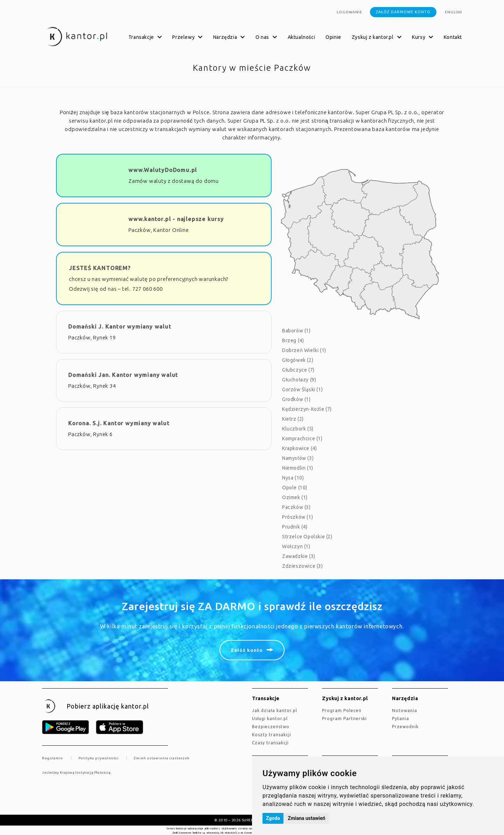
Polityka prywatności (99, 758)
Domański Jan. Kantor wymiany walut (123, 375)
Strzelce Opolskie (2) (307, 537)
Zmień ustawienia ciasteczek (162, 758)
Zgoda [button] (273, 818)
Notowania (405, 710)
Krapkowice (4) (299, 448)
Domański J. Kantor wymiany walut (120, 326)
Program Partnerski (344, 719)
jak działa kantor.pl (275, 710)
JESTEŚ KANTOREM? (100, 268)
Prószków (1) (297, 517)
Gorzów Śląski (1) (302, 389)
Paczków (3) (296, 507)
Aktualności (302, 37)
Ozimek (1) (295, 497)
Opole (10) (295, 488)
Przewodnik (405, 727)
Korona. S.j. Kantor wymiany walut (119, 423)
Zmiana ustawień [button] (306, 818)
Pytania (401, 719)
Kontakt (453, 37)
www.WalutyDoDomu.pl (163, 170)
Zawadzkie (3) (299, 556)
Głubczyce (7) (298, 370)
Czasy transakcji (270, 743)
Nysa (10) (293, 478)
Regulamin (52, 758)
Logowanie (349, 12)
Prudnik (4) (295, 527)
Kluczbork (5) (298, 429)
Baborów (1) (296, 331)
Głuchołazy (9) (299, 380)
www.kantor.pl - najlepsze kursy (176, 219)
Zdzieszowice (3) (303, 566)
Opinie (333, 37)
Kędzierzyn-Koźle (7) (307, 409)
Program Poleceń (342, 710)
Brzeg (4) (293, 340)
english (453, 12)
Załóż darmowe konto (403, 12)
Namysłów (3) (298, 458)
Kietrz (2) (293, 419)
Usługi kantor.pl (270, 719)
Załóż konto (247, 650)
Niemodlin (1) (298, 468)
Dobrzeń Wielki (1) (304, 350)
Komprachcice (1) (302, 439)
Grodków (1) (296, 399)
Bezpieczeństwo (271, 727)
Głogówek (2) (298, 360)
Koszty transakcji (272, 735)
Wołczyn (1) (296, 546)
